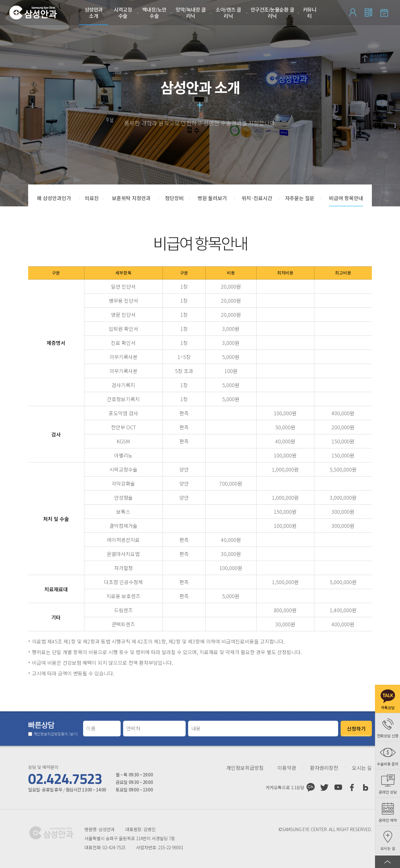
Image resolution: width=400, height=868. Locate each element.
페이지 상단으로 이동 (387, 862)
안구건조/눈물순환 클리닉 (272, 13)
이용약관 (287, 768)
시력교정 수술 (123, 13)
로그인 (353, 13)
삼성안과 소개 (94, 13)
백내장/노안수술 (154, 13)
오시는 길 (362, 768)
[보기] (73, 734)
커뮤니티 (310, 13)
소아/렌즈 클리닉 (228, 13)
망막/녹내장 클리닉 (191, 13)
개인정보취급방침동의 (56, 734)
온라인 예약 (384, 13)
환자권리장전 (324, 768)
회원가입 (368, 13)
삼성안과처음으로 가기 (33, 13)
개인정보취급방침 (245, 768)
